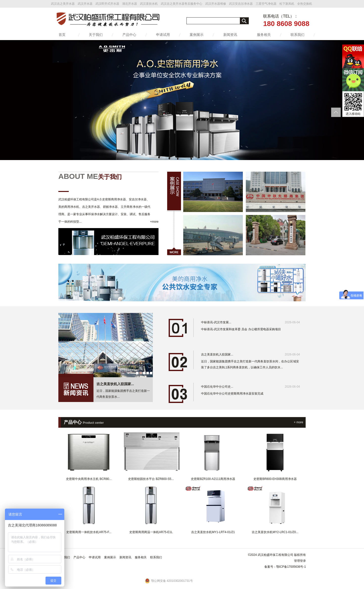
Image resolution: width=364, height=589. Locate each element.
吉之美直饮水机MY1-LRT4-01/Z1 (213, 532)
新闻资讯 (230, 35)
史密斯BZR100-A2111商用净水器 (213, 479)
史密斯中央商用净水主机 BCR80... (89, 479)
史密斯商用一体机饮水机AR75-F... (89, 532)
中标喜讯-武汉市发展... (250, 322)
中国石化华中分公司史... (250, 387)
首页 (62, 35)
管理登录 (300, 561)
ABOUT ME (90, 176)
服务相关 (264, 35)
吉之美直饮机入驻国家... (115, 384)
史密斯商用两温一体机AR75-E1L (151, 532)
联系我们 (297, 35)
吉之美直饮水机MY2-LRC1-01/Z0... (275, 532)
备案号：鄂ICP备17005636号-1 (285, 567)
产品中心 (129, 35)
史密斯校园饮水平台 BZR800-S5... (151, 479)
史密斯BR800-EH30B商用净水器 (275, 479)
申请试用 (163, 35)
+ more (298, 422)
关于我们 (96, 35)
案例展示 (197, 35)
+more (154, 222)
